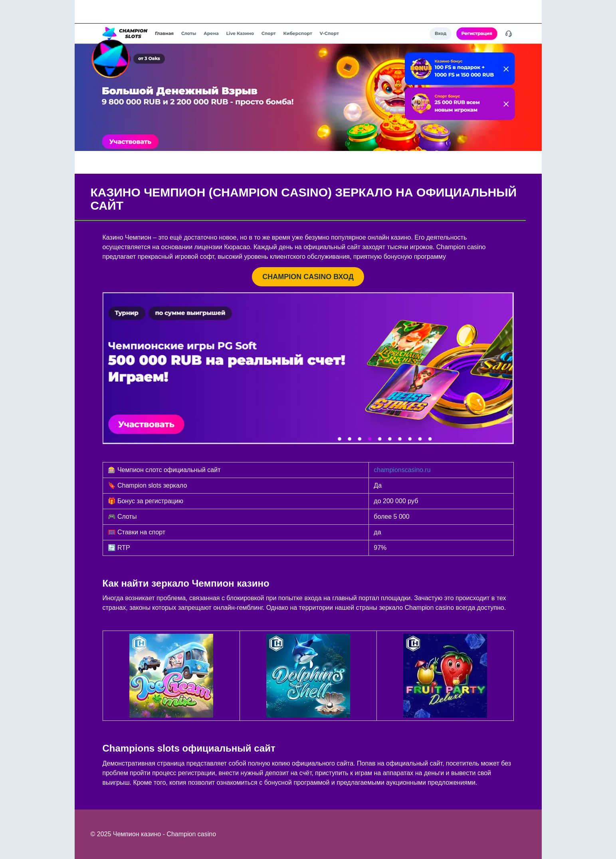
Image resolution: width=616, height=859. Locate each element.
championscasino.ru (402, 470)
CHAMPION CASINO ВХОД (308, 277)
